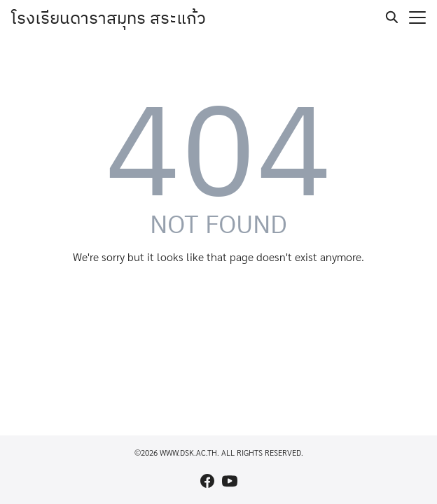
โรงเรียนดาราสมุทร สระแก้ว (109, 17)
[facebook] (207, 481)
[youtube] (230, 481)
